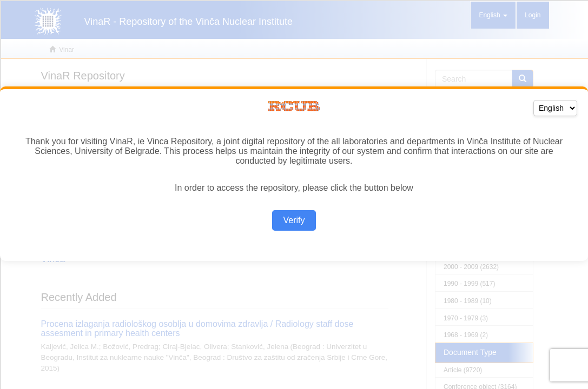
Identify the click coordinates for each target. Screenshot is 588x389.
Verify (294, 220)
